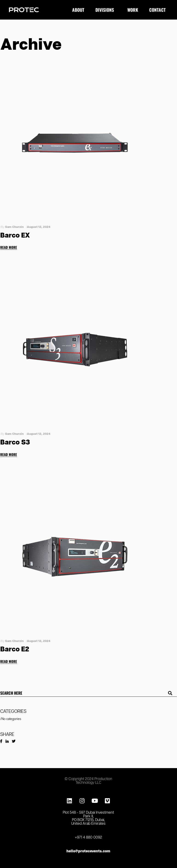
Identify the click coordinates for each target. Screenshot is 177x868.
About (78, 10)
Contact (159, 10)
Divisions (106, 10)
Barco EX (15, 236)
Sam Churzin (14, 227)
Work (133, 10)
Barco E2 (15, 649)
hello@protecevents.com (88, 851)
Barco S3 (15, 443)
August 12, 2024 (39, 227)
